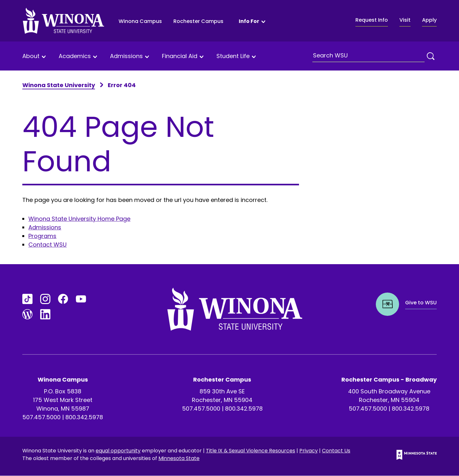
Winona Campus (140, 21)
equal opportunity (118, 451)
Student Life (233, 56)
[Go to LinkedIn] (45, 314)
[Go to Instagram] (45, 299)
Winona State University (59, 85)
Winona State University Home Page (79, 219)
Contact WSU (47, 245)
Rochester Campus (198, 21)
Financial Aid (180, 56)
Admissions (126, 56)
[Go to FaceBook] (63, 299)
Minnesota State (179, 458)
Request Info (372, 20)
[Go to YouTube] (81, 299)
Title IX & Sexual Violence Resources (251, 451)
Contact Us (336, 451)
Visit (405, 20)
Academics (75, 56)
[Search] (431, 56)
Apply (429, 20)
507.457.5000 (41, 417)
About (31, 56)
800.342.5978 (84, 417)
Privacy (309, 451)
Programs (42, 236)
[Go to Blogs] (27, 314)
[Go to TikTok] (27, 299)
